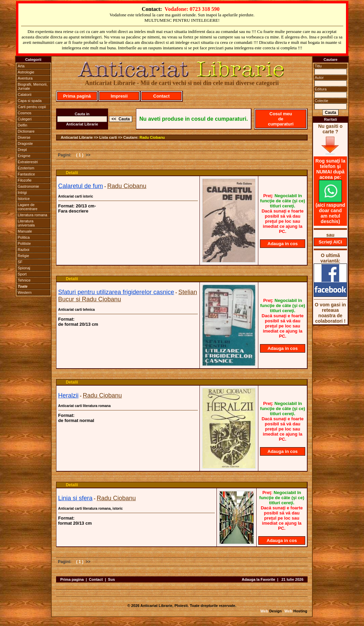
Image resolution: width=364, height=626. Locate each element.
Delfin (22, 125)
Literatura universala (26, 223)
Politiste (24, 243)
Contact (161, 96)
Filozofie (25, 180)
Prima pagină (77, 96)
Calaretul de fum (81, 186)
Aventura (25, 78)
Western (25, 292)
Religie (23, 256)
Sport (22, 274)
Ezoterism (26, 168)
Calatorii (24, 95)
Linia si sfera (75, 498)
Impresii (119, 96)
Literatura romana (32, 215)
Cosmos (24, 113)
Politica (24, 237)
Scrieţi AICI (331, 242)
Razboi (23, 250)
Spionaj (24, 268)
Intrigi (22, 192)
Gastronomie (28, 186)
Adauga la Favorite (258, 579)
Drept (22, 150)
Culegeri (25, 119)
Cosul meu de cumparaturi (281, 119)
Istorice (24, 199)
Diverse (24, 137)
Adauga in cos (283, 244)
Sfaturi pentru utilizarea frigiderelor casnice (116, 292)
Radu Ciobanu (152, 137)
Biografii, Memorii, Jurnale (33, 86)
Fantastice (26, 174)
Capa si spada (30, 101)
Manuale (25, 231)
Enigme (24, 156)
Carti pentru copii (32, 107)
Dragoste (25, 143)
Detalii (72, 173)
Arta (21, 66)
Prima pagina (72, 579)
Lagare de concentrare (28, 207)
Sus (111, 579)
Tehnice (24, 280)
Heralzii (68, 395)
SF (20, 262)
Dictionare (26, 131)
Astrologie (26, 72)
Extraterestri (28, 162)
